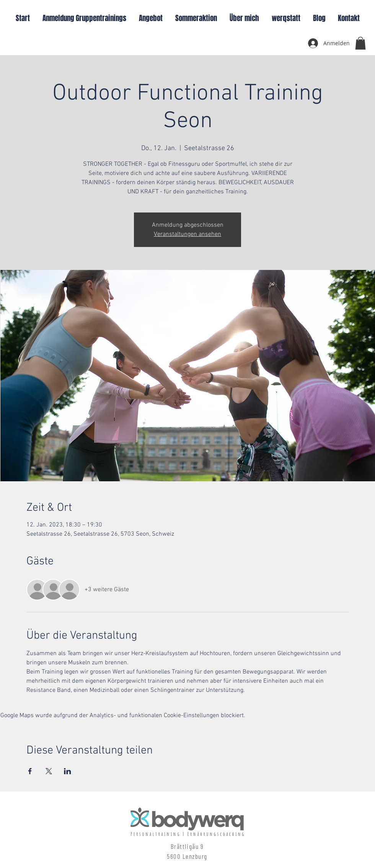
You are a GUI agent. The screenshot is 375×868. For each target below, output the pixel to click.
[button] (360, 43)
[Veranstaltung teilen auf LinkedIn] (68, 771)
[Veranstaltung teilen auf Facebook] (30, 771)
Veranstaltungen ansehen (187, 234)
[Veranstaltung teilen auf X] (49, 771)
